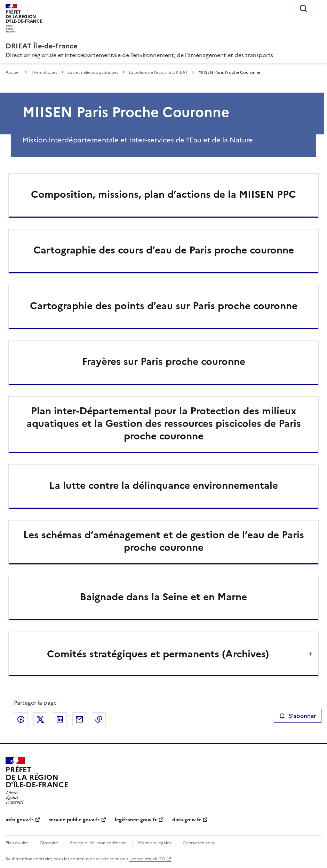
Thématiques (44, 72)
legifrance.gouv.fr (136, 820)
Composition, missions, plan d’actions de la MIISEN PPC (163, 194)
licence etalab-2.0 (147, 859)
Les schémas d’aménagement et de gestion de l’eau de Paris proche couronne (164, 541)
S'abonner (298, 716)
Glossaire (49, 843)
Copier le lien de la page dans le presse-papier (99, 719)
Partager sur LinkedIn (60, 719)
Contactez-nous (199, 843)
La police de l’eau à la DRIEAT (158, 72)
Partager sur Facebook (21, 719)
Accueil (13, 72)
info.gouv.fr (19, 820)
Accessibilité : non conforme (98, 843)
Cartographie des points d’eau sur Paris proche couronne (164, 306)
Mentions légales (155, 843)
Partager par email (79, 719)
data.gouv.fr (187, 820)
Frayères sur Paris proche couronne (164, 361)
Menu (317, 8)
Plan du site (17, 843)
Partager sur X (40, 719)
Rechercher (303, 8)
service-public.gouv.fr (74, 820)
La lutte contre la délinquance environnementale (163, 485)
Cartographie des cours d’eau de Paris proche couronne (164, 250)
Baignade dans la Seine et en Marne (163, 597)
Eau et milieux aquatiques (93, 72)
